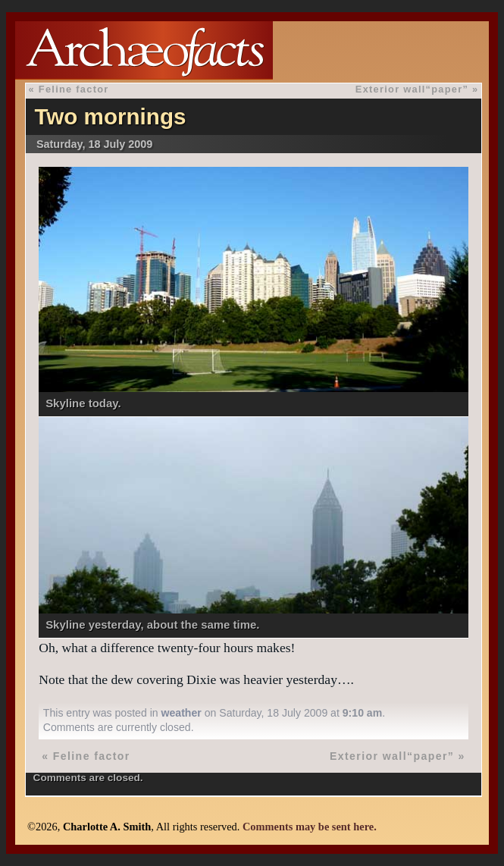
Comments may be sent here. (310, 827)
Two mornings (110, 116)
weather (182, 713)
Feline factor (74, 89)
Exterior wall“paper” (412, 89)
